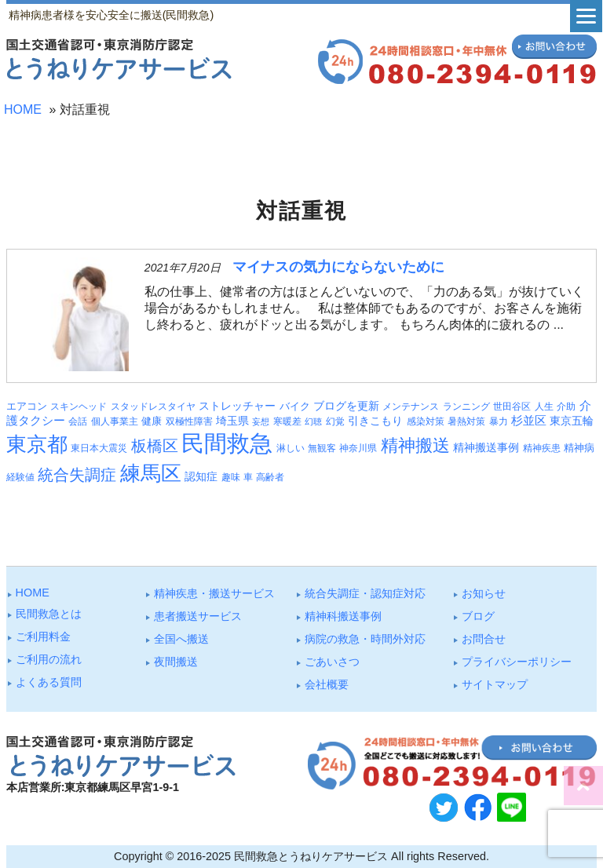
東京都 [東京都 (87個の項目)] (37, 444)
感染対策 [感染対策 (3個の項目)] (426, 421)
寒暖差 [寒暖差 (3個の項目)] (287, 421)
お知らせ (484, 593)
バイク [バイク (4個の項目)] (295, 406)
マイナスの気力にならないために (338, 267)
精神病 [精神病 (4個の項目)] (579, 448)
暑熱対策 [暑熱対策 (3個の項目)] (466, 421)
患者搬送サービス (198, 616)
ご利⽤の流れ (49, 659)
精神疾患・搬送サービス (214, 593)
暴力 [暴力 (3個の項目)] (499, 421)
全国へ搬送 (181, 639)
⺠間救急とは (49, 614)
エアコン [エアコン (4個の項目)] (27, 406)
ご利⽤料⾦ (43, 636)
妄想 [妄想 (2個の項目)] (261, 421)
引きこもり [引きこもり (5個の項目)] (375, 421)
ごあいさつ (332, 662)
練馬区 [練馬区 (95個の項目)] (151, 473)
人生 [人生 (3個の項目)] (544, 407)
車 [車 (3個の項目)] (248, 477)
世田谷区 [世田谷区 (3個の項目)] (512, 407)
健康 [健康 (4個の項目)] (152, 421)
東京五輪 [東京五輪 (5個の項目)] (572, 421)
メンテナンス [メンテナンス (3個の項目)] (411, 407)
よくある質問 (49, 682)
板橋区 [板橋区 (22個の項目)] (155, 446)
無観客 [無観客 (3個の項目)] (322, 448)
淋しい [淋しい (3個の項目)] (291, 448)
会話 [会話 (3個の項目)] (78, 421)
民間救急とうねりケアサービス (311, 856)
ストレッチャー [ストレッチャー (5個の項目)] (237, 406)
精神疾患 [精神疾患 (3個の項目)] (542, 448)
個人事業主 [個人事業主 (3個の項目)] (115, 421)
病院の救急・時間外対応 (365, 639)
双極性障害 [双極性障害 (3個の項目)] (189, 421)
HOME (23, 109)
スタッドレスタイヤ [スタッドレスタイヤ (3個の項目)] (153, 407)
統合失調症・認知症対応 (365, 593)
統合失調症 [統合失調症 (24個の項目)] (77, 475)
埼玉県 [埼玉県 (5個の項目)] (232, 421)
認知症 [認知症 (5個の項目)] (201, 476)
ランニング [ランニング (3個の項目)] (466, 407)
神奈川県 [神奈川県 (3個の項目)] (358, 448)
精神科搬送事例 (343, 616)
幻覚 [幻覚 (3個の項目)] (335, 421)
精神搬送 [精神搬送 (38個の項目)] (415, 445)
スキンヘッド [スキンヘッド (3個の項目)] (79, 407)
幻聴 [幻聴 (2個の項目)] (313, 421)
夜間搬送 (176, 662)
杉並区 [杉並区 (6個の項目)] (529, 421)
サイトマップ (495, 684)
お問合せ (484, 639)
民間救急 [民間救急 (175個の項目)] (227, 443)
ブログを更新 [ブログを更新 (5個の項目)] (346, 406)
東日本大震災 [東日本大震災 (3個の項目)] (99, 448)
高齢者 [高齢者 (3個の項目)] (270, 477)
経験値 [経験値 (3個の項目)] (20, 477)
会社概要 (327, 684)
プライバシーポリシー (517, 662)
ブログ (478, 616)
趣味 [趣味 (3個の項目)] (231, 477)
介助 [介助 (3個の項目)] (566, 407)
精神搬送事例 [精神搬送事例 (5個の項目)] (486, 447)
